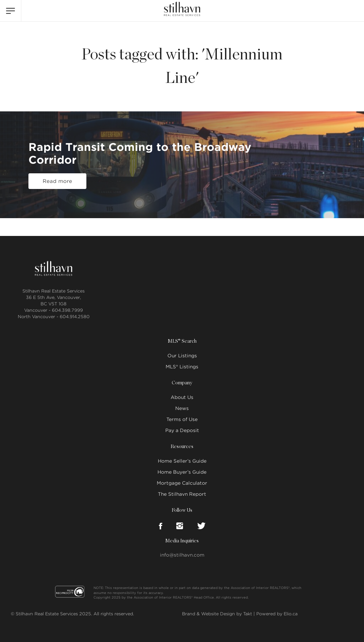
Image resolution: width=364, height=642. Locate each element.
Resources (182, 447)
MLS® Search (182, 341)
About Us (182, 397)
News (182, 408)
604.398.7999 (67, 310)
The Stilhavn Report (182, 494)
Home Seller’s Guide (182, 461)
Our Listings (182, 356)
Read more (57, 181)
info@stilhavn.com (182, 555)
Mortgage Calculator (182, 483)
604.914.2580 (75, 317)
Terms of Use (182, 419)
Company (182, 383)
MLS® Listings (182, 367)
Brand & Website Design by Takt (217, 614)
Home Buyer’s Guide (182, 472)
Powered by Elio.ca (277, 614)
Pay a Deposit (182, 430)
